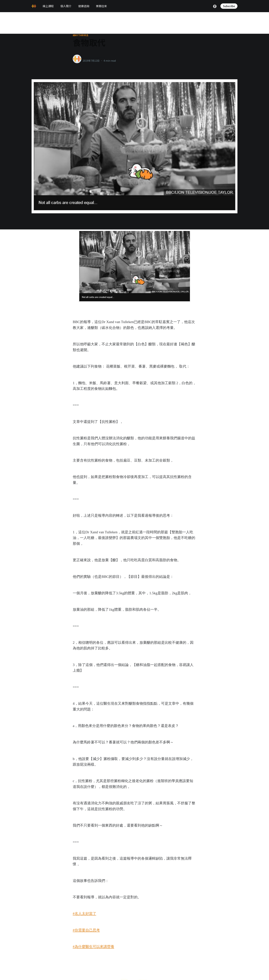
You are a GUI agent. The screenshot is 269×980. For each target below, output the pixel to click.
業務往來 (101, 6)
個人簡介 (66, 6)
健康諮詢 (84, 6)
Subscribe (229, 6)
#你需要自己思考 (86, 930)
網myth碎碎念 (81, 35)
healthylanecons (94, 57)
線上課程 (48, 6)
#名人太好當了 (84, 914)
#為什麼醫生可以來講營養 (93, 947)
